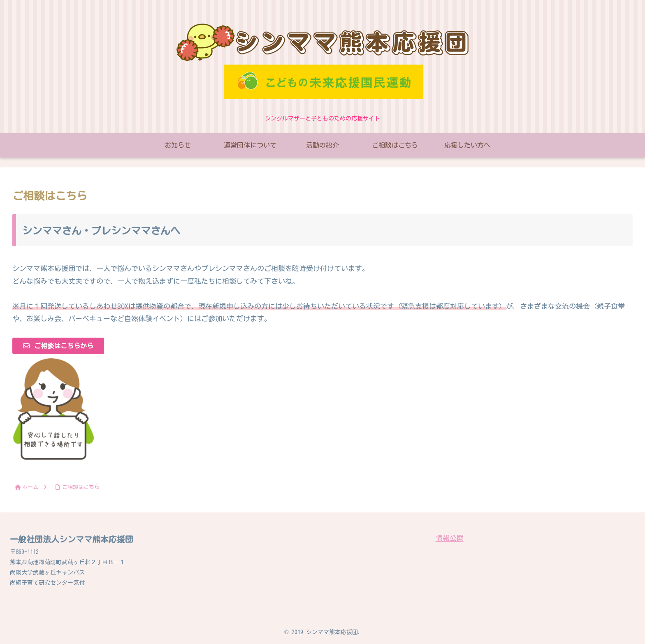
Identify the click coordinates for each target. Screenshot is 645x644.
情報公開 (450, 538)
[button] (58, 346)
